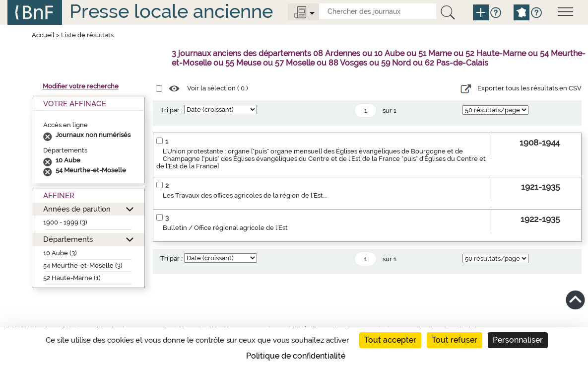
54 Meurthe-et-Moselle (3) (83, 265)
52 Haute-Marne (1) (72, 278)
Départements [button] (68, 239)
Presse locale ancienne (171, 11)
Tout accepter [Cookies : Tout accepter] (390, 340)
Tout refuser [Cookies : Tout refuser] (455, 340)
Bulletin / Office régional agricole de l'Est (225, 228)
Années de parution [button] (77, 209)
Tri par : (171, 110)
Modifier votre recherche (81, 86)
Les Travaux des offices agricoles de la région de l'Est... (245, 195)
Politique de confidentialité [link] (296, 356)
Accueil (43, 35)
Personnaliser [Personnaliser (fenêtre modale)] (518, 340)
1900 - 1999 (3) (65, 222)
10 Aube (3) (60, 253)
